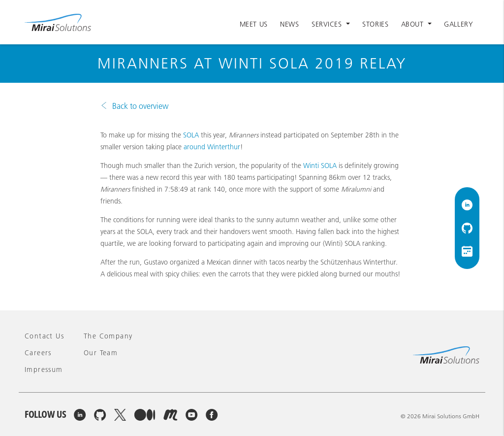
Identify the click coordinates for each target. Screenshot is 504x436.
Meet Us (254, 24)
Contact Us (44, 336)
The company (108, 336)
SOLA (191, 135)
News (289, 24)
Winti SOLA (320, 166)
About (413, 24)
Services (328, 24)
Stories (375, 24)
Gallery (458, 24)
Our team (101, 353)
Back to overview (140, 106)
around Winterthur (212, 147)
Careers (38, 353)
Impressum (44, 369)
